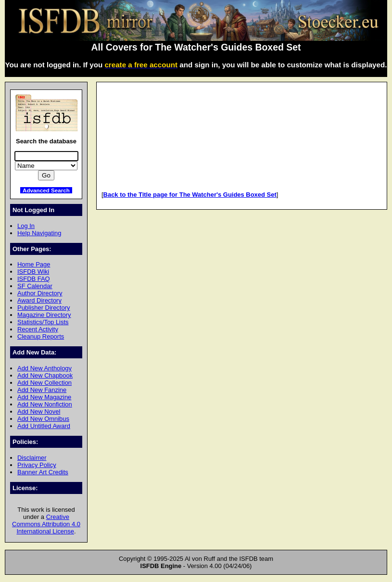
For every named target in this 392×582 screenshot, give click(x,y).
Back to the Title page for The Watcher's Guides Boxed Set (190, 195)
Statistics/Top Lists (43, 322)
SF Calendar (35, 286)
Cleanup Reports (41, 336)
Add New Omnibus (43, 419)
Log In (26, 226)
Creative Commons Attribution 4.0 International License (46, 524)
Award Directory (39, 300)
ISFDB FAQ (34, 279)
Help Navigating (39, 233)
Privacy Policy (37, 465)
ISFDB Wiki (33, 272)
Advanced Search (46, 190)
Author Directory (40, 293)
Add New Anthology (44, 368)
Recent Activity (38, 329)
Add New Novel (39, 411)
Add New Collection (44, 383)
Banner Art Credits (43, 472)
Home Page (34, 264)
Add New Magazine (44, 397)
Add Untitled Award (44, 426)
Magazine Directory (44, 315)
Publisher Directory (44, 308)
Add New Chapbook (45, 375)
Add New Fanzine (42, 390)
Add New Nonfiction (45, 404)
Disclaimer (32, 458)
